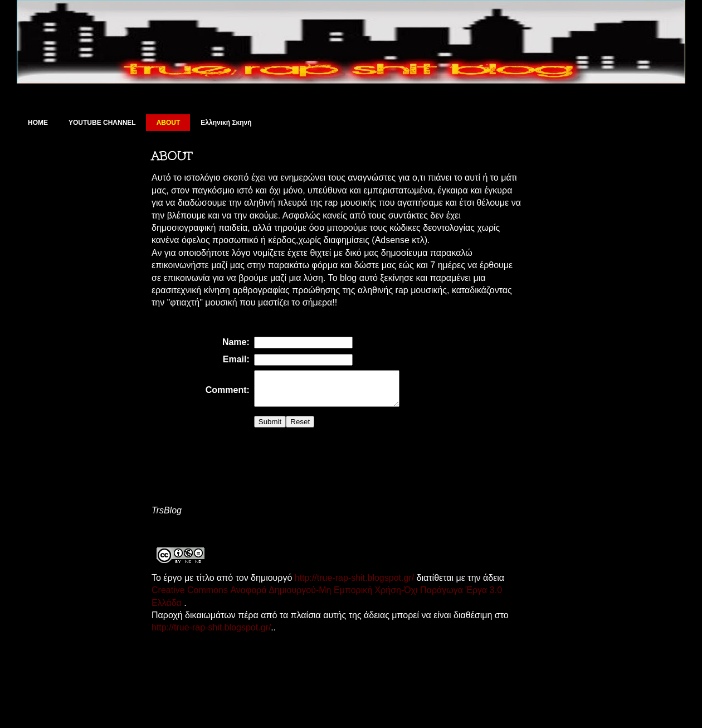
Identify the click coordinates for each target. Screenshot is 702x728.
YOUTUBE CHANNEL (102, 123)
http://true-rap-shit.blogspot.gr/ (353, 584)
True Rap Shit (81, 41)
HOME (38, 123)
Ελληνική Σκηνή (226, 123)
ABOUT (169, 123)
